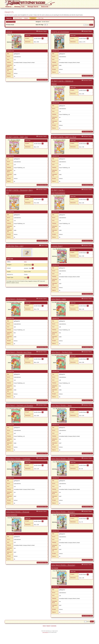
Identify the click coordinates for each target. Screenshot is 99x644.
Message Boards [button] (33, 7)
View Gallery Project (43, 285)
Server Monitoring (45, 632)
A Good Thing (57, 246)
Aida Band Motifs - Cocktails (18, 459)
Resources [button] (45, 7)
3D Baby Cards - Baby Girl (17, 137)
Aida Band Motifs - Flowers (63, 459)
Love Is (9, 32)
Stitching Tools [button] (20, 7)
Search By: (9, 18)
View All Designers (11, 22)
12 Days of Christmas (60, 32)
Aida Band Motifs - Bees (61, 406)
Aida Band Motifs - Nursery (63, 512)
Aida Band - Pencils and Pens (19, 352)
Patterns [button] (9, 7)
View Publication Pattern (42, 80)
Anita (25, 262)
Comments (54, 626)
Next (91, 25)
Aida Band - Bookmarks (16, 299)
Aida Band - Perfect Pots (62, 352)
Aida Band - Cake (59, 299)
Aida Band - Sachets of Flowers (20, 406)
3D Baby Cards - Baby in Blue (64, 137)
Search (48, 626)
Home (44, 626)
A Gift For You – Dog (15, 246)
